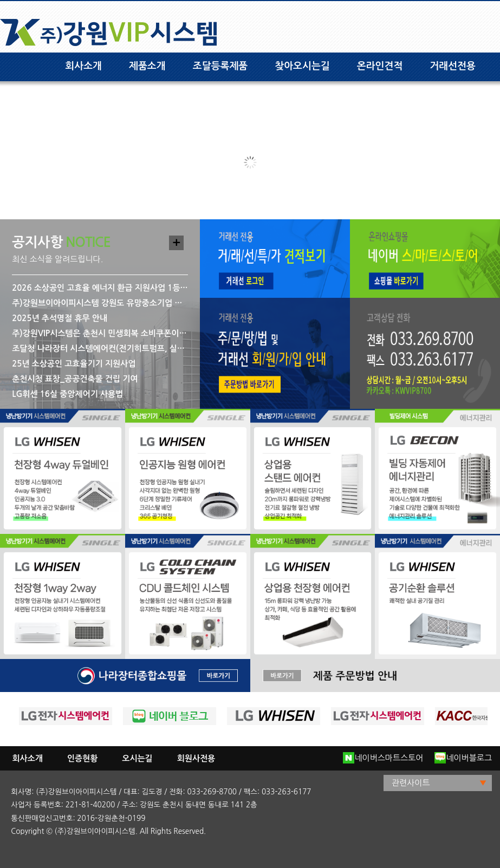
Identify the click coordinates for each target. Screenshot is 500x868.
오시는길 (137, 758)
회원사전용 (196, 758)
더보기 (176, 243)
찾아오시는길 (302, 66)
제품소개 (147, 66)
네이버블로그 (463, 758)
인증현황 (82, 758)
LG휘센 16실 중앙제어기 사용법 (67, 394)
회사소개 (83, 66)
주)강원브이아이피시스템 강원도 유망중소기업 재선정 (100, 303)
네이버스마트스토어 (383, 758)
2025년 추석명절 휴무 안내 (60, 318)
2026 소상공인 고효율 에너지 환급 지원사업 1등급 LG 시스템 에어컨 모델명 (100, 288)
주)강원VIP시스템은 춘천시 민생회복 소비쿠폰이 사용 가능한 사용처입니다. (100, 333)
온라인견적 (380, 66)
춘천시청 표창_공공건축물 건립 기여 (75, 379)
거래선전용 (453, 66)
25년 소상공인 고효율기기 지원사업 (74, 364)
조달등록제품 (220, 66)
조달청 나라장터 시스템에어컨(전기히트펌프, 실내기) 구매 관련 (100, 348)
